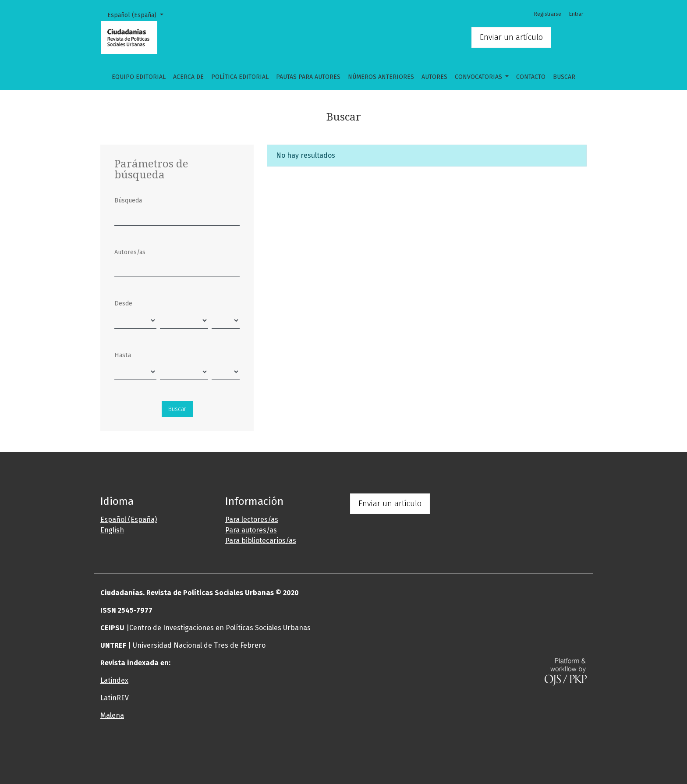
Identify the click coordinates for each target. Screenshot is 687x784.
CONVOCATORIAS (479, 77)
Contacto (531, 77)
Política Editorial (240, 77)
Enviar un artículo (511, 37)
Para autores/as (251, 530)
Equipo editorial (139, 77)
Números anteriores (381, 77)
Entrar (576, 14)
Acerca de (188, 77)
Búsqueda (128, 200)
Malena (112, 715)
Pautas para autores (308, 77)
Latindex (114, 680)
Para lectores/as (252, 520)
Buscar (564, 77)
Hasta (123, 355)
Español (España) (138, 14)
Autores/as (130, 252)
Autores (434, 77)
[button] (302, 751)
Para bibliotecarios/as (261, 541)
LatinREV (115, 698)
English (112, 530)
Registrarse (548, 14)
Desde (123, 303)
